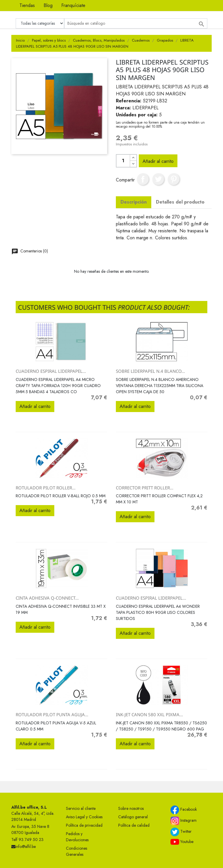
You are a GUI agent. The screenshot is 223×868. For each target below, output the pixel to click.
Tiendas (27, 5)
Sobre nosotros (131, 808)
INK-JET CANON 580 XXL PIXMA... (149, 714)
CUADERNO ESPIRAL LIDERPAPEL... (51, 371)
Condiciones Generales (77, 851)
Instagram (184, 821)
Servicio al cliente (81, 808)
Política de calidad (134, 825)
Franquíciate (73, 5)
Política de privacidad (84, 825)
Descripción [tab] (134, 202)
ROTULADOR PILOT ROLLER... (46, 488)
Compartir (143, 179)
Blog (48, 5)
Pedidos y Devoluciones (77, 837)
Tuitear (158, 179)
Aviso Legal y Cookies (84, 817)
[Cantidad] (123, 161)
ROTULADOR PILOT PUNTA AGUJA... (52, 714)
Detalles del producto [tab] (180, 202)
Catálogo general (133, 817)
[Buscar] (136, 23)
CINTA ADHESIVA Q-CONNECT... (47, 598)
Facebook (184, 810)
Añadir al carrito (158, 161)
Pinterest (174, 179)
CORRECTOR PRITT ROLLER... (145, 488)
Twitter (181, 832)
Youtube (182, 842)
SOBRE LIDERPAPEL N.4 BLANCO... (150, 371)
